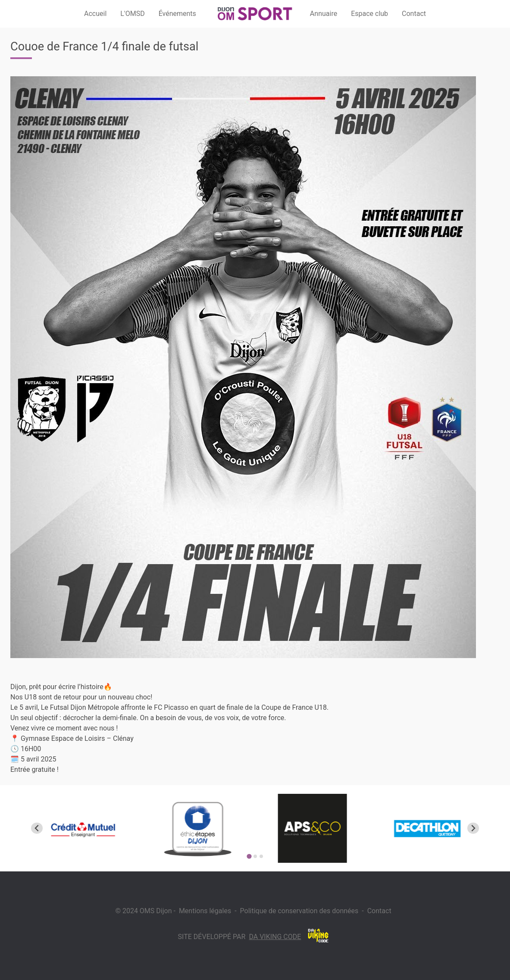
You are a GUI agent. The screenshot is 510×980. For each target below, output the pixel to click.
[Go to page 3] (261, 856)
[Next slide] (473, 828)
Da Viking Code (275, 937)
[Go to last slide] (37, 828)
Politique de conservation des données (299, 911)
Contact (379, 911)
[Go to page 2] (255, 856)
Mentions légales (205, 911)
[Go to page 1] (249, 856)
